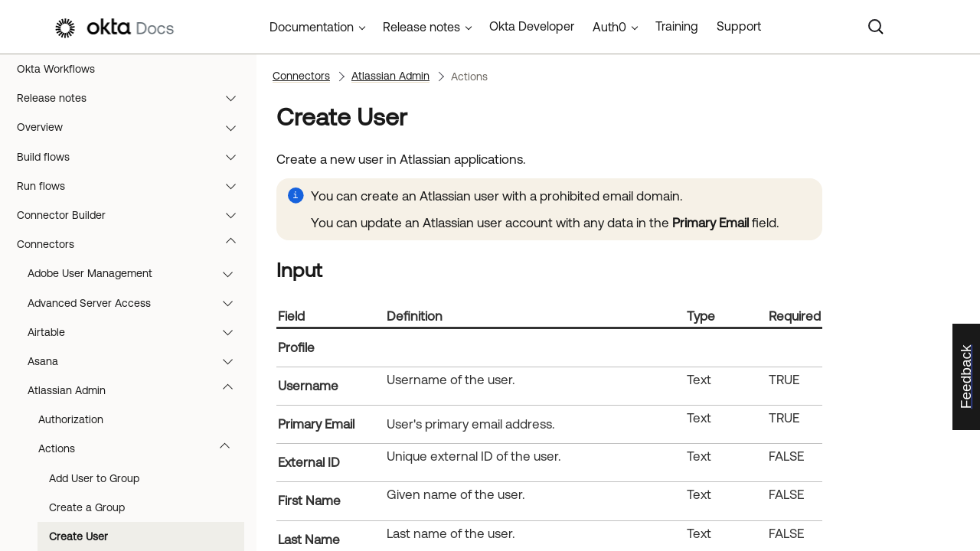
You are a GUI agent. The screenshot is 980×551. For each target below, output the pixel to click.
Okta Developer (532, 26)
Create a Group (87, 507)
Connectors (134, 244)
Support (739, 26)
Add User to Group (94, 478)
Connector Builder (134, 215)
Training (677, 26)
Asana (137, 361)
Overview (134, 127)
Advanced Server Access (137, 303)
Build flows (134, 157)
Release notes (134, 98)
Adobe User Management (137, 273)
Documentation (312, 27)
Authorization (71, 419)
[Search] (876, 27)
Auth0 (609, 27)
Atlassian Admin (137, 390)
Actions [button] (141, 448)
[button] (234, 98)
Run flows (134, 186)
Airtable (137, 332)
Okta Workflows (56, 69)
